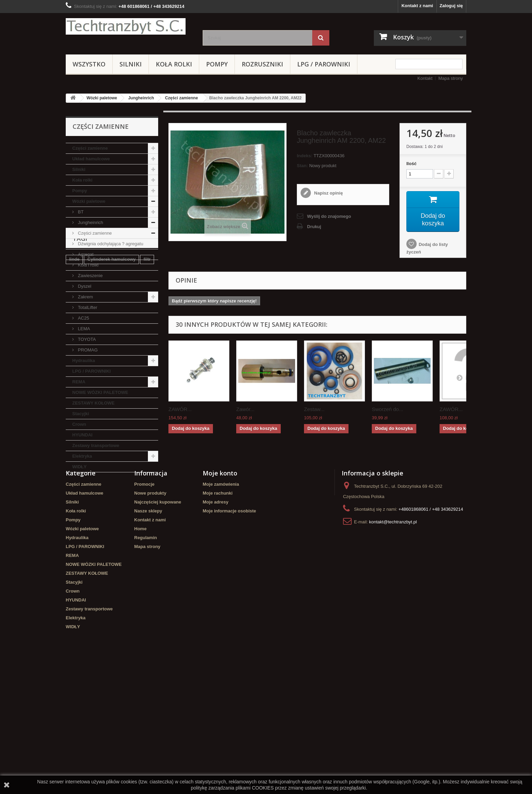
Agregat (85, 254)
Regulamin (145, 662)
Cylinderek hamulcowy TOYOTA (103, 544)
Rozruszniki (262, 64)
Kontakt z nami (417, 6)
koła (74, 534)
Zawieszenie (90, 276)
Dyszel (84, 286)
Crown (79, 424)
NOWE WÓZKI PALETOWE (100, 392)
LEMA (83, 329)
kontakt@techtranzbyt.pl (393, 646)
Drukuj (314, 227)
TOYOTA (86, 339)
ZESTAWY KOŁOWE (93, 403)
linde (74, 514)
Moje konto (220, 597)
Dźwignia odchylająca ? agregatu (110, 244)
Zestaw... (314, 410)
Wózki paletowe (102, 98)
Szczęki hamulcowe (125, 534)
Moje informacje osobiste (229, 635)
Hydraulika (84, 361)
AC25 (83, 318)
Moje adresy (216, 626)
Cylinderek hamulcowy (111, 514)
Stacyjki (81, 414)
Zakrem (85, 297)
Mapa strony (451, 78)
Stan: (302, 166)
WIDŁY (79, 467)
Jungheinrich (141, 98)
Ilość (411, 164)
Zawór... (245, 410)
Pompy (217, 64)
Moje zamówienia (221, 608)
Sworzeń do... (388, 410)
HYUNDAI (82, 435)
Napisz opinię (328, 193)
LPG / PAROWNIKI (324, 64)
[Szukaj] (321, 38)
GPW (91, 534)
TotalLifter (87, 307)
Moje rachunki (218, 617)
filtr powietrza (84, 524)
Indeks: (305, 156)
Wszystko (89, 64)
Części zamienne (181, 98)
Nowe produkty (150, 617)
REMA (79, 382)
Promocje (144, 608)
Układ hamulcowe (91, 159)
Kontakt (425, 78)
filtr (147, 514)
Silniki (131, 64)
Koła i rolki (88, 265)
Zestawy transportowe (96, 445)
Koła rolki (174, 64)
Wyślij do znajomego (329, 216)
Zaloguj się (451, 6)
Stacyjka (115, 524)
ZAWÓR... (180, 410)
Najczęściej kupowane (158, 626)
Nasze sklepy (148, 635)
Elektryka (82, 456)
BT (80, 212)
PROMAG (87, 350)
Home (140, 653)
